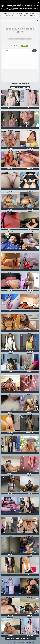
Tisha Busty (30, 577)
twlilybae (10, 90)
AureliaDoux (30, 293)
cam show (10, 189)
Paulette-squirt (30, 191)
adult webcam (10, 148)
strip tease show (30, 433)
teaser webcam (10, 433)
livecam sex (10, 615)
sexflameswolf (30, 232)
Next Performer (24, 84)
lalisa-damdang (30, 90)
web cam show (10, 636)
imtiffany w (30, 455)
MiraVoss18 (30, 211)
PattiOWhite (10, 130)
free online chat (10, 595)
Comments (14, 84)
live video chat (30, 169)
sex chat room (10, 473)
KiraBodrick (30, 333)
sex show (10, 554)
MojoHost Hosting (17, 642)
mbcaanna (30, 516)
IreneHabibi (10, 415)
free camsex (10, 128)
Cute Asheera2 (30, 171)
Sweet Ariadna (10, 211)
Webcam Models (25, 642)
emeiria (10, 151)
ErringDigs (30, 475)
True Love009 (30, 354)
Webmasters (32, 642)
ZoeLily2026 (30, 618)
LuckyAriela (30, 597)
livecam (30, 534)
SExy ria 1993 (10, 374)
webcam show (30, 128)
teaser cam (10, 250)
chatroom (30, 554)
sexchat (10, 534)
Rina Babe (10, 252)
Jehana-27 (10, 455)
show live (10, 453)
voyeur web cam (30, 453)
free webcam (10, 209)
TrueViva (10, 536)
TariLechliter (30, 415)
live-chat (10, 108)
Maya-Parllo (10, 171)
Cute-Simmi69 (10, 232)
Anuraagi (10, 496)
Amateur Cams (31, 15)
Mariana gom (10, 618)
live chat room (30, 209)
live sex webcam (30, 250)
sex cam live (10, 331)
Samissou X (10, 354)
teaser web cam (30, 270)
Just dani (30, 374)
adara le (30, 272)
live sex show (10, 493)
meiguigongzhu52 (10, 597)
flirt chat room (10, 169)
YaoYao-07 (10, 293)
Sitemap (7, 642)
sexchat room (10, 311)
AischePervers (30, 252)
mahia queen (30, 151)
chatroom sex (30, 108)
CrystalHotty (30, 557)
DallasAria (10, 272)
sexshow (30, 189)
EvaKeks (30, 496)
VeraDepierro (10, 475)
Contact (11, 642)
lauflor (30, 313)
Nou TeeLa (10, 394)
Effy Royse (10, 333)
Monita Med (30, 435)
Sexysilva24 (30, 130)
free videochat (30, 148)
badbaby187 (30, 394)
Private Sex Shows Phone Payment (19, 15)
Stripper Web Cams (23, 14)
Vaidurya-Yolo (10, 435)
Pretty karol (30, 110)
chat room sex (10, 392)
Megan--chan (10, 577)
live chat (10, 230)
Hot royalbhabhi (30, 536)
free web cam (30, 514)
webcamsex (30, 575)
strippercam (30, 372)
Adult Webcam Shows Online (11, 14)
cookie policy (33, 7)
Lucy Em (10, 191)
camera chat (30, 615)
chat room (30, 331)
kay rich (10, 110)
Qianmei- (10, 313)
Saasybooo (10, 516)
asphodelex (10, 557)
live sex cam (10, 270)
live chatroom (10, 351)
